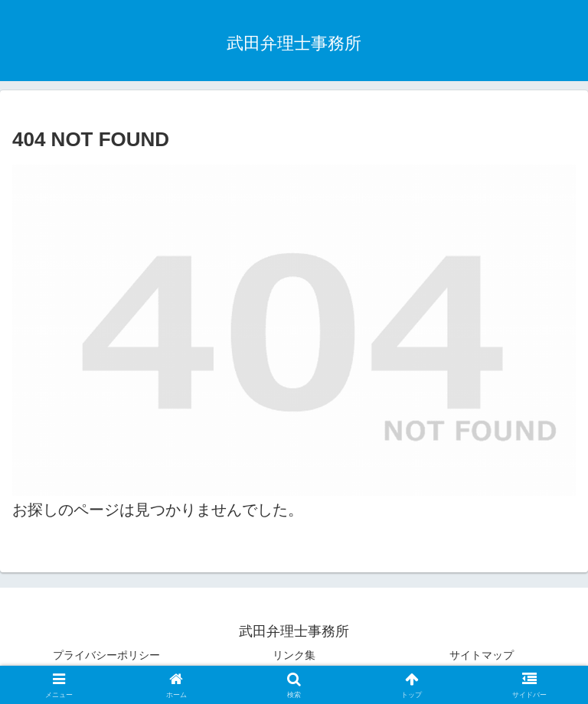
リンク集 (294, 655)
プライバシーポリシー (106, 655)
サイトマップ (482, 655)
